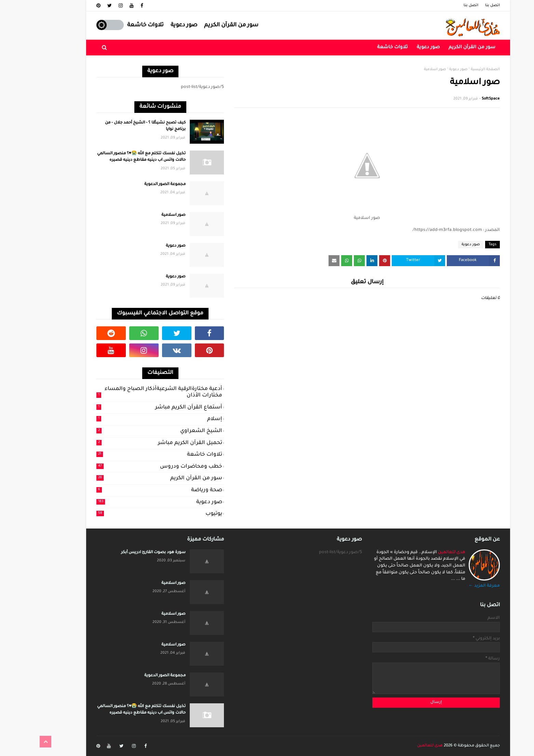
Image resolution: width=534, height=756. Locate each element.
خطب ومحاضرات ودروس (128, 467)
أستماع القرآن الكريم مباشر (128, 407)
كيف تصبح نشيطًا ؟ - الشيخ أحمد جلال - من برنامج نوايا (114, 126)
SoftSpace (459, 99)
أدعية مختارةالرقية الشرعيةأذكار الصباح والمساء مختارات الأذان (128, 393)
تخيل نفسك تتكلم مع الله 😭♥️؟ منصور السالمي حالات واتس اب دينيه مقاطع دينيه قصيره (110, 157)
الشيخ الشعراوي (128, 431)
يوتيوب (128, 514)
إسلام (128, 419)
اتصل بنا (461, 5)
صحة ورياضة (128, 490)
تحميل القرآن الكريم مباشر (128, 443)
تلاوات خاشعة (114, 25)
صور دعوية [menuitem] (397, 47)
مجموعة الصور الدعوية (134, 185)
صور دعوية (153, 25)
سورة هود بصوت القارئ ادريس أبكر (122, 553)
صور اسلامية (142, 215)
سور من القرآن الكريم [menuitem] (441, 47)
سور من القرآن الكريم (200, 25)
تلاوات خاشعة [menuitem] (361, 47)
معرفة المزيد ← (453, 586)
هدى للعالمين (420, 552)
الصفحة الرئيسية (454, 69)
